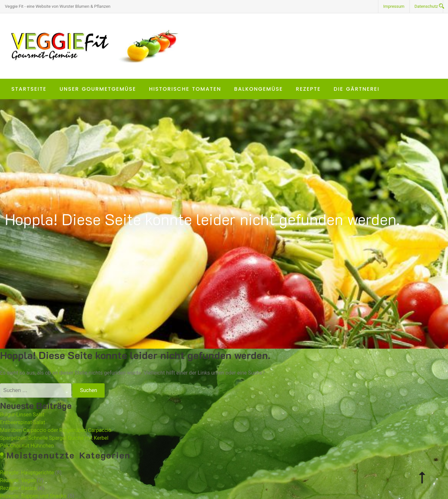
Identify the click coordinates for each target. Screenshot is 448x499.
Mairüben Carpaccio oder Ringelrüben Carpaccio (56, 430)
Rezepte (308, 89)
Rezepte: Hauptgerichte (27, 473)
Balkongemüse (259, 89)
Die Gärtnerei (356, 89)
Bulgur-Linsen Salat (22, 415)
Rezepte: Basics (18, 488)
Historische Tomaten (185, 89)
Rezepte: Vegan (18, 480)
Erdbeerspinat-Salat (23, 422)
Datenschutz (426, 6)
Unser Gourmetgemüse (98, 89)
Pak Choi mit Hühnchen (27, 446)
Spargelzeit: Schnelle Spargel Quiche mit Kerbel (54, 438)
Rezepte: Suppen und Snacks (33, 496)
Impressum (394, 6)
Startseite (29, 89)
